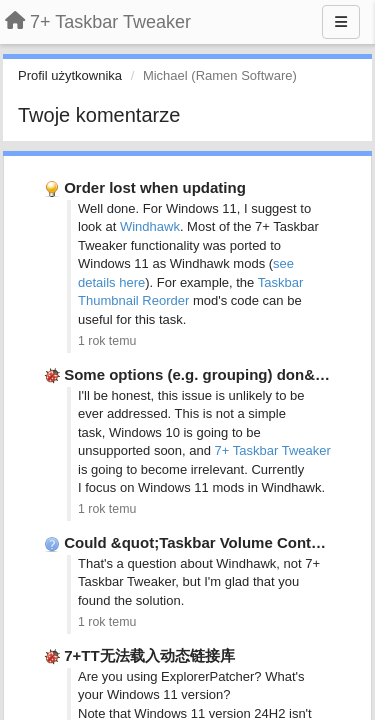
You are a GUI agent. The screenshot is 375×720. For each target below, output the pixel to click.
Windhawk (150, 226)
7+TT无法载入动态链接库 (149, 655)
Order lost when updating (155, 187)
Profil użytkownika (70, 75)
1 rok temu (107, 341)
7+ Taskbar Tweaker (273, 450)
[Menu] (341, 22)
